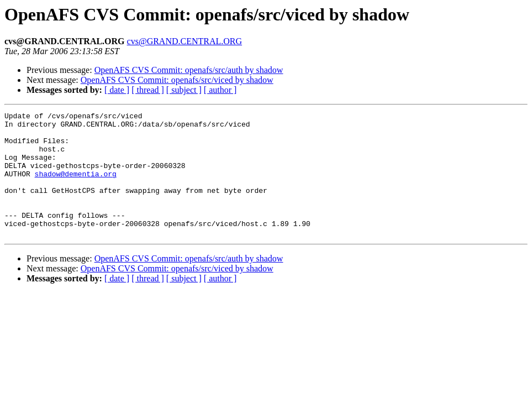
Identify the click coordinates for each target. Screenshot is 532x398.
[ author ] (220, 90)
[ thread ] (148, 90)
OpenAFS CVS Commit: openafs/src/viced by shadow (177, 80)
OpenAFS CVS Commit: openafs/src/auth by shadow (189, 70)
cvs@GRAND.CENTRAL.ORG (185, 41)
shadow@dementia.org (76, 187)
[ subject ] (184, 90)
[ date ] (117, 90)
